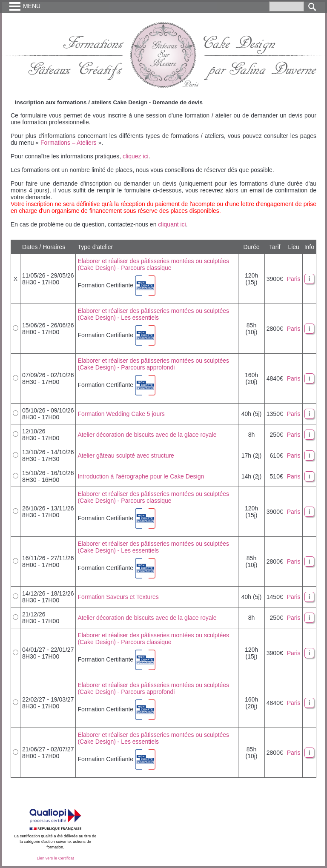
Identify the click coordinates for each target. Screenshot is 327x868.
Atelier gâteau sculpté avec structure (126, 455)
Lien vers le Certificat (55, 858)
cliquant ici (172, 224)
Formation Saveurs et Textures (118, 597)
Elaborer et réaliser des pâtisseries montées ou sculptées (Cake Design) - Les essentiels (153, 314)
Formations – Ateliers (69, 143)
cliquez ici (136, 156)
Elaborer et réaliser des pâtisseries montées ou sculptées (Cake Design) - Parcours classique (153, 264)
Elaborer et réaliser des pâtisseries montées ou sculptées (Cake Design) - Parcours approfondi (153, 364)
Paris (294, 279)
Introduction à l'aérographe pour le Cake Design (141, 476)
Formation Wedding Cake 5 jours (121, 414)
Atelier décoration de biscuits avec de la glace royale (147, 435)
